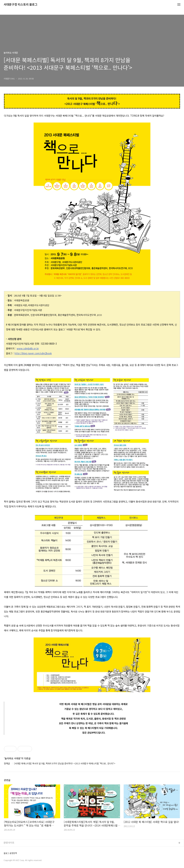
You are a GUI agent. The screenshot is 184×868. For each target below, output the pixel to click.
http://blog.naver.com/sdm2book (33, 353)
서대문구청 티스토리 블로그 (20, 5)
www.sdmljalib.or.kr (28, 348)
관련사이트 (9, 843)
